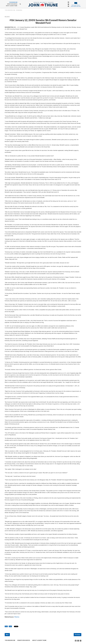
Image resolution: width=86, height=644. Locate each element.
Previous (78, 635)
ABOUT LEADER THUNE (12, 6)
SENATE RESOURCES (12, 4)
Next (7, 635)
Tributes (17, 617)
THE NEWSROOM (13, 2)
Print (6, 626)
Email (10, 626)
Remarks (19, 10)
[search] (20, 4)
